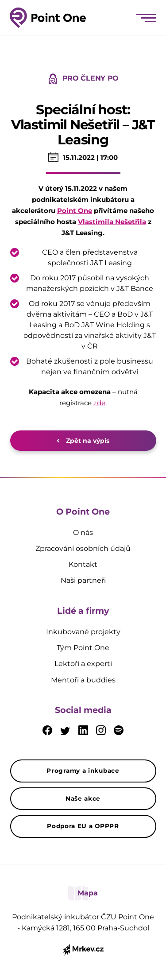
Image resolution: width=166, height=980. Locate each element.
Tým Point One (83, 648)
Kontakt (83, 564)
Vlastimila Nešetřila (112, 222)
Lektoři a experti (83, 664)
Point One (75, 211)
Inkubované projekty (83, 632)
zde (99, 403)
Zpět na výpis (83, 441)
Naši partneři (83, 580)
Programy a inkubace (83, 771)
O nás (83, 533)
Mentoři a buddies (83, 680)
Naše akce (83, 798)
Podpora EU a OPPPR (83, 826)
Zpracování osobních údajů (83, 548)
